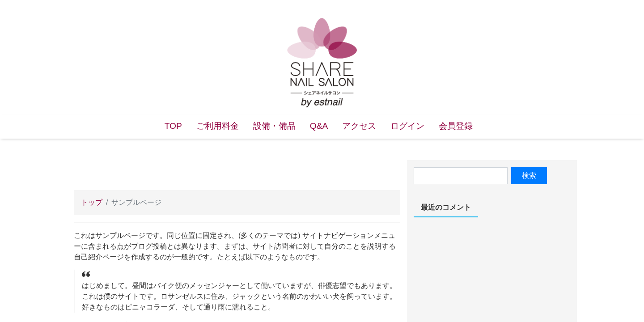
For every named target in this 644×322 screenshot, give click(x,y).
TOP (173, 126)
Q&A (319, 126)
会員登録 (456, 126)
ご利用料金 (218, 126)
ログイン (407, 126)
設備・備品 (274, 126)
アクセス (359, 126)
